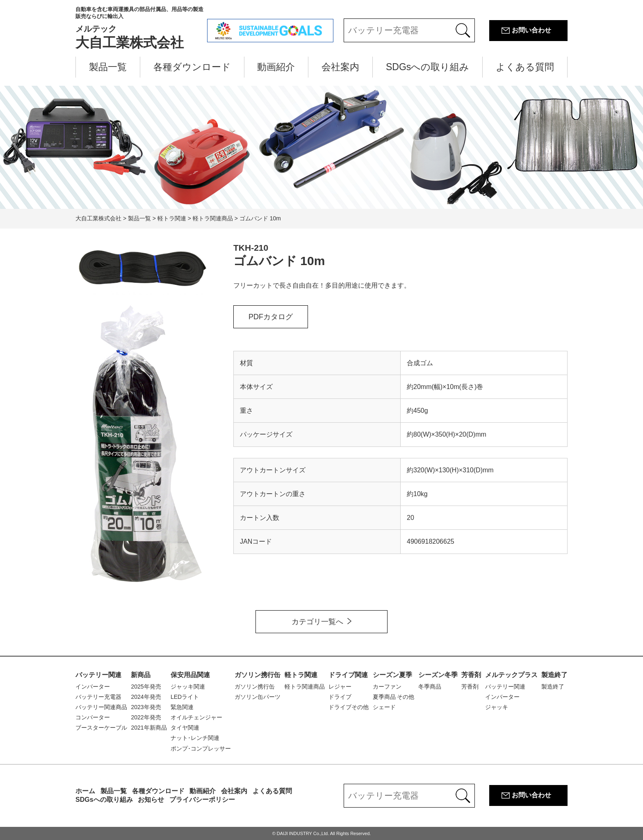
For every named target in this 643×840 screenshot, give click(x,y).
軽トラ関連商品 (305, 687)
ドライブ (340, 697)
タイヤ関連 (185, 728)
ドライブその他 (349, 707)
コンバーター (93, 717)
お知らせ (151, 800)
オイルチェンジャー (196, 717)
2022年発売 (146, 717)
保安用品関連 (190, 675)
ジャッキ (497, 707)
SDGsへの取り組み (428, 67)
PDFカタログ (271, 317)
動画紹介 (276, 67)
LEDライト (185, 697)
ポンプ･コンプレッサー (201, 748)
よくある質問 (525, 67)
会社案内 (340, 67)
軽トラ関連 (301, 675)
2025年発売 (146, 687)
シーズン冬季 (438, 675)
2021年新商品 (149, 728)
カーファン (387, 687)
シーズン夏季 (392, 675)
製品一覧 (108, 67)
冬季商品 (430, 687)
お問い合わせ (531, 30)
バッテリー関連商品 (101, 707)
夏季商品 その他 (394, 697)
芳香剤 (471, 675)
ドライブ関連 (348, 675)
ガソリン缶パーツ (258, 697)
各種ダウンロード (192, 67)
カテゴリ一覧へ (317, 622)
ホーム (85, 791)
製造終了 (554, 675)
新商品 (141, 675)
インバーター (93, 687)
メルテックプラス (511, 675)
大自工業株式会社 (141, 28)
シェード (384, 707)
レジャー (340, 687)
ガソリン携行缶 (258, 675)
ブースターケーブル (101, 728)
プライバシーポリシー (202, 800)
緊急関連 (182, 707)
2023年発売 (146, 707)
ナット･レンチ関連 (195, 738)
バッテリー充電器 (98, 697)
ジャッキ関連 (188, 687)
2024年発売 (146, 697)
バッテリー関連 (98, 675)
